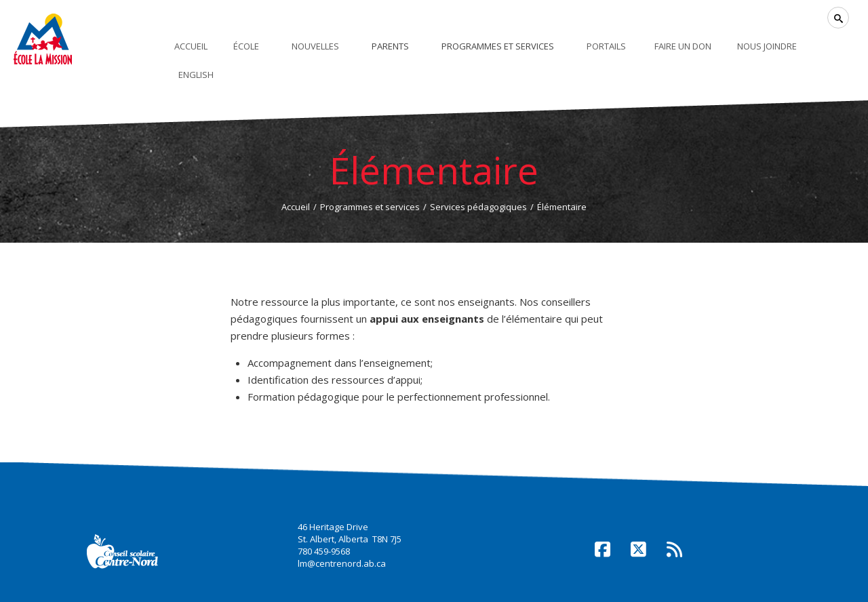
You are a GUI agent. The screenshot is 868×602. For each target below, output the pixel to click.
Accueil (296, 207)
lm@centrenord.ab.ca (342, 563)
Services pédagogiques (478, 207)
